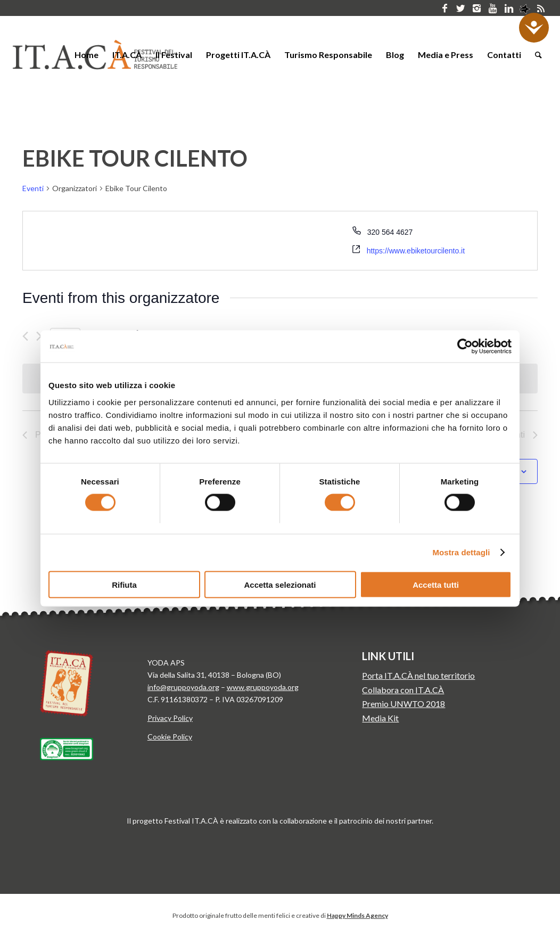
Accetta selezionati (280, 584)
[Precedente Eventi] (25, 336)
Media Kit (380, 718)
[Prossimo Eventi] (39, 336)
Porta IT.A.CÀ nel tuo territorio (418, 675)
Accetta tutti (436, 584)
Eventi (33, 188)
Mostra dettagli (461, 552)
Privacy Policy (170, 718)
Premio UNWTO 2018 (403, 704)
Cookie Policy (170, 737)
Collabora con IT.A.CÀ (403, 690)
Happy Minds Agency (357, 915)
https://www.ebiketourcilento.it (416, 251)
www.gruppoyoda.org (263, 687)
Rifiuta (124, 584)
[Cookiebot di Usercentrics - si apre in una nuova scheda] (465, 347)
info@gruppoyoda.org (183, 687)
